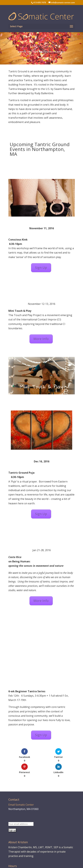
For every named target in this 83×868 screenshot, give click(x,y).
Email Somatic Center (21, 805)
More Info (41, 339)
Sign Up (41, 268)
